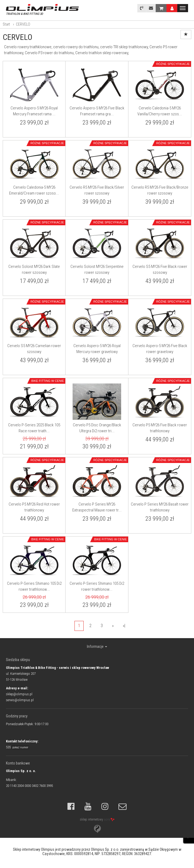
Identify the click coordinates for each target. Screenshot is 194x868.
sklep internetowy (97, 819)
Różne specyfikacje (173, 64)
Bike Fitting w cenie (48, 381)
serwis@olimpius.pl (20, 700)
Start (6, 24)
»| (124, 626)
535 (18, 747)
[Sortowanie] (186, 34)
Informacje (97, 646)
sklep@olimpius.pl (19, 694)
